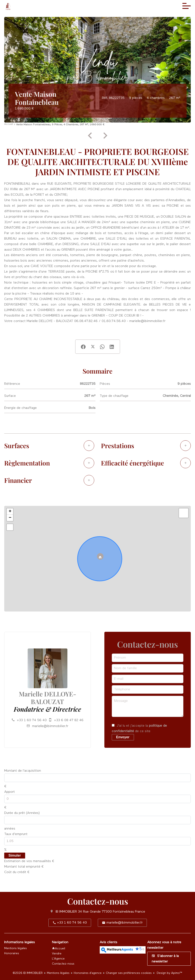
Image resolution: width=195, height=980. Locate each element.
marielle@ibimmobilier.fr (50, 726)
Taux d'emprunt (16, 834)
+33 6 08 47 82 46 (69, 720)
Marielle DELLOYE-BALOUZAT (48, 698)
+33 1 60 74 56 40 (32, 720)
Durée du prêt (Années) (22, 813)
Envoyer (123, 737)
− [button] (10, 518)
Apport (10, 792)
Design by (169, 973)
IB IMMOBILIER (66, 912)
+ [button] (10, 512)
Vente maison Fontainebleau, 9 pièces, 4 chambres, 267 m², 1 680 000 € (60, 125)
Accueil (9, 124)
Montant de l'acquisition (23, 771)
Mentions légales (58, 973)
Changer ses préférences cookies (129, 973)
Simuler (15, 855)
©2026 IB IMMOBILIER (28, 973)
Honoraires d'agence (88, 973)
